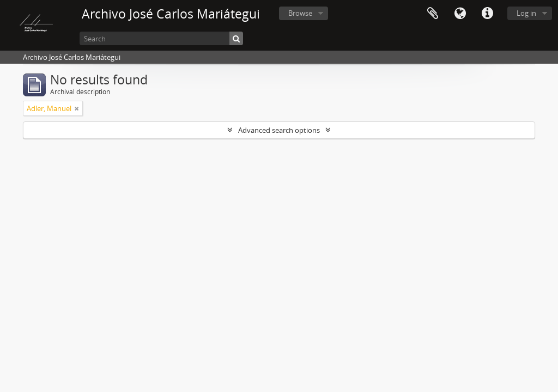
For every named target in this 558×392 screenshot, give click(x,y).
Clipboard (433, 14)
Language (460, 14)
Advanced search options (279, 130)
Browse (300, 13)
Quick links (487, 14)
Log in (526, 13)
